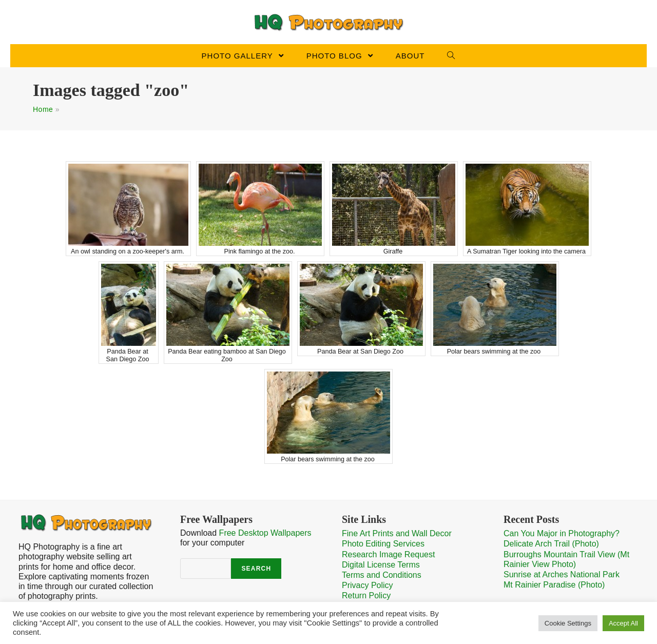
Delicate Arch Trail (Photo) (551, 544)
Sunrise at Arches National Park (562, 574)
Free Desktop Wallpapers (265, 533)
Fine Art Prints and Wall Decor (397, 533)
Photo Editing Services (383, 544)
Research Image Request (388, 554)
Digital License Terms (381, 565)
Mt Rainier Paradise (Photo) (554, 585)
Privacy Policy (368, 585)
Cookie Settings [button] (568, 623)
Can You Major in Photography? (562, 533)
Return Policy (366, 596)
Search (256, 569)
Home (43, 109)
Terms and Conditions (382, 575)
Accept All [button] (623, 623)
